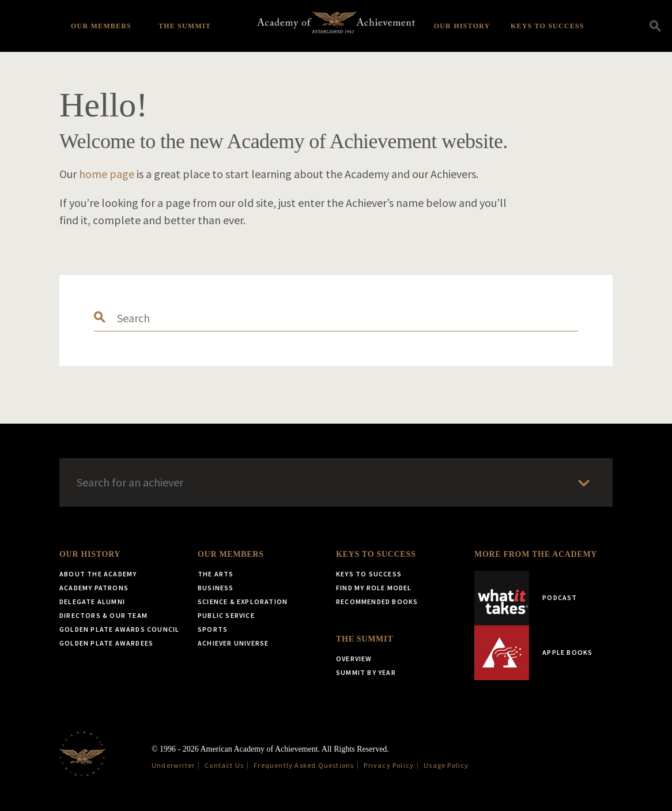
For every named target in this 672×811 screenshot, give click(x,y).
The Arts (216, 574)
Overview (354, 659)
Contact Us (224, 765)
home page (107, 174)
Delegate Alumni (92, 601)
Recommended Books (377, 601)
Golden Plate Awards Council (119, 629)
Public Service (226, 615)
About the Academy (98, 574)
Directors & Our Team (103, 615)
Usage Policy (446, 765)
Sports (213, 629)
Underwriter (173, 765)
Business (216, 588)
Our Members (101, 26)
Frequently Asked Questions (304, 765)
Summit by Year (366, 672)
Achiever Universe (233, 643)
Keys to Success (548, 26)
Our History (462, 26)
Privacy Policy (389, 765)
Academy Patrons (94, 588)
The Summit (185, 26)
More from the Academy (536, 554)
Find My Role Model (374, 588)
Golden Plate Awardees (106, 643)
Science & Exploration (243, 601)
